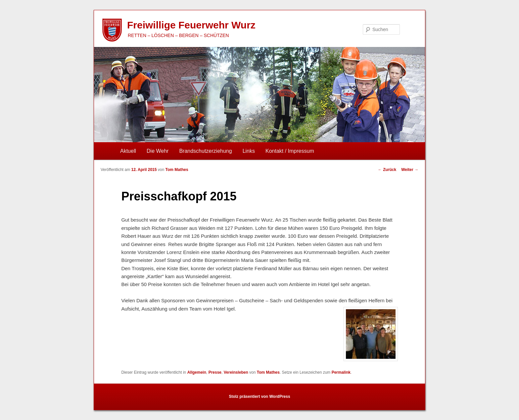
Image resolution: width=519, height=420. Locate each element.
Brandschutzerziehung (205, 151)
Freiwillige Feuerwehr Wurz (191, 25)
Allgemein (197, 372)
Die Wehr (158, 151)
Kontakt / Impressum (290, 151)
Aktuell (128, 151)
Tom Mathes (177, 170)
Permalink (341, 372)
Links (249, 151)
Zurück (387, 170)
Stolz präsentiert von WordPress (259, 397)
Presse (215, 372)
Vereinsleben (236, 372)
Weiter (410, 170)
